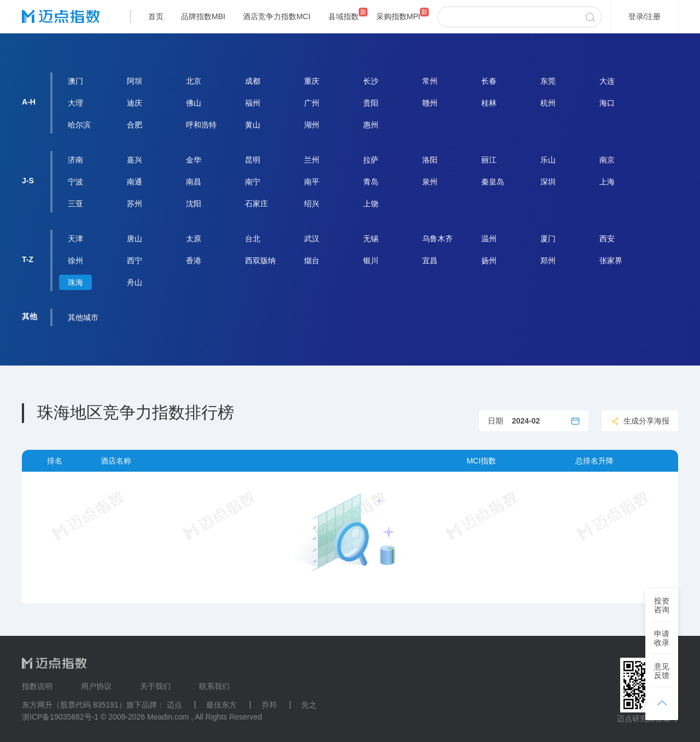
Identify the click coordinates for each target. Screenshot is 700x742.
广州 (312, 103)
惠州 (371, 125)
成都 (253, 81)
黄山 (253, 125)
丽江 (489, 160)
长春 (489, 81)
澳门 (75, 81)
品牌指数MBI (203, 16)
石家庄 (256, 204)
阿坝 (135, 81)
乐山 (548, 160)
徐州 (75, 260)
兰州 (312, 160)
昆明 (253, 160)
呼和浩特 (201, 125)
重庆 (312, 81)
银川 (371, 260)
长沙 (371, 81)
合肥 (135, 125)
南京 (607, 160)
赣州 (430, 103)
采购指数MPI (398, 16)
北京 (194, 81)
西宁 (135, 260)
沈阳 (194, 204)
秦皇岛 (493, 182)
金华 (194, 160)
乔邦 (269, 705)
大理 (75, 103)
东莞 (548, 81)
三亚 (75, 204)
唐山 (135, 239)
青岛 (371, 182)
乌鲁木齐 (437, 239)
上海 (607, 182)
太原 (194, 239)
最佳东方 (221, 705)
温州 (489, 239)
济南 (75, 160)
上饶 (371, 204)
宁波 (75, 182)
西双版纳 (260, 260)
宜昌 (430, 260)
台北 (253, 239)
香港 (194, 260)
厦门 (548, 239)
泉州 (430, 182)
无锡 (371, 239)
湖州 (312, 125)
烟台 (312, 260)
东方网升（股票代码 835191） (74, 705)
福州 (253, 103)
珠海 (75, 282)
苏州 (135, 204)
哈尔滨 (79, 125)
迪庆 (135, 103)
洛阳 (430, 160)
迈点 (174, 705)
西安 (607, 239)
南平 (312, 182)
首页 (156, 16)
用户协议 (96, 686)
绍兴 (312, 204)
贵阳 (371, 103)
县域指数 (343, 16)
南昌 (194, 182)
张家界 (611, 260)
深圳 (548, 182)
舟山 (135, 282)
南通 (135, 182)
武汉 (312, 239)
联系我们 (214, 686)
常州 (430, 81)
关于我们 (155, 686)
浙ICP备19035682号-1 (60, 717)
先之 (309, 705)
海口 (607, 103)
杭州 (548, 103)
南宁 (253, 182)
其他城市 (83, 317)
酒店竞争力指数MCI (277, 16)
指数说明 (37, 686)
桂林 (489, 103)
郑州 (548, 260)
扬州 (489, 260)
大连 (607, 81)
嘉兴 (135, 160)
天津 (75, 239)
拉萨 (371, 160)
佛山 (194, 103)
